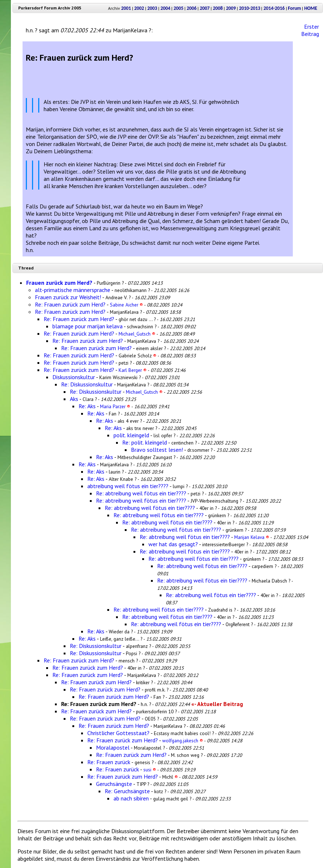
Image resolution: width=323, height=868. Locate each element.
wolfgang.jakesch (183, 741)
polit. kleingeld (131, 435)
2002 (139, 8)
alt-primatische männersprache (73, 290)
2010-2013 (250, 8)
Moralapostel (113, 747)
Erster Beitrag (310, 30)
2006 (192, 8)
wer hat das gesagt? (173, 544)
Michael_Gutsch (137, 334)
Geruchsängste (114, 784)
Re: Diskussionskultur (87, 384)
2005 (178, 8)
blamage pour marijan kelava (87, 326)
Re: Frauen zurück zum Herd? (70, 304)
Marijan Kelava (252, 537)
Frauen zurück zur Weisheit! (68, 297)
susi (150, 770)
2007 (205, 8)
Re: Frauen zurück (109, 762)
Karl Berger (133, 370)
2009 (231, 8)
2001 (126, 8)
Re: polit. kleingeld (145, 442)
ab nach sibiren (131, 798)
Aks (74, 399)
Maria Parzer (115, 406)
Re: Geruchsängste (127, 791)
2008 (218, 8)
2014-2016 (274, 8)
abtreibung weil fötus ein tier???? (128, 486)
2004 (165, 8)
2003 (152, 8)
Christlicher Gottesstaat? (118, 733)
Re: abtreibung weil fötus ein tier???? (141, 493)
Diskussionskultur (74, 377)
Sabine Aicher (126, 305)
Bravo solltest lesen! (157, 450)
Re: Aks (87, 406)
